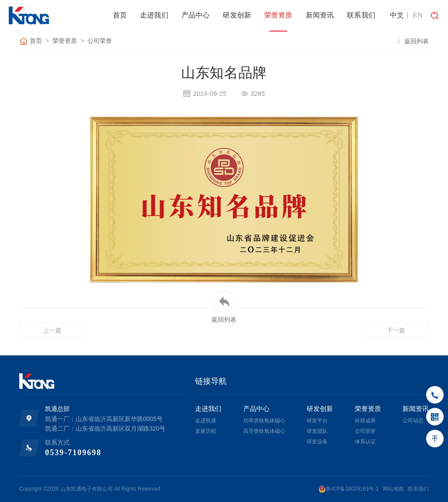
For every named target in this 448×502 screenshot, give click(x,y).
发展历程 (206, 431)
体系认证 (365, 442)
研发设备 (317, 442)
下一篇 (396, 344)
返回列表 (412, 42)
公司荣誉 (100, 42)
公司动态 (413, 421)
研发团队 (317, 431)
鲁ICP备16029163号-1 (348, 489)
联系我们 (361, 15)
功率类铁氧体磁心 (264, 421)
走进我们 (154, 15)
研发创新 (237, 15)
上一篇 (52, 344)
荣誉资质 (278, 15)
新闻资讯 (320, 15)
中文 (397, 15)
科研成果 (365, 421)
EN (418, 15)
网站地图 (393, 489)
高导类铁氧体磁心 (264, 431)
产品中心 (196, 15)
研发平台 (317, 421)
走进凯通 (206, 421)
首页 (120, 15)
